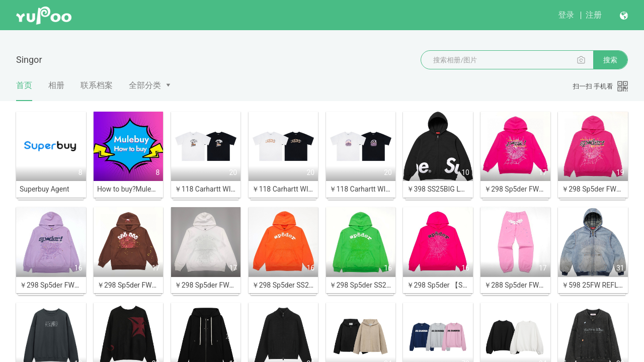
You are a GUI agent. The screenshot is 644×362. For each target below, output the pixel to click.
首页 (24, 91)
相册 (56, 85)
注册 (594, 15)
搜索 (610, 60)
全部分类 (145, 85)
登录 (566, 15)
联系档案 (97, 85)
